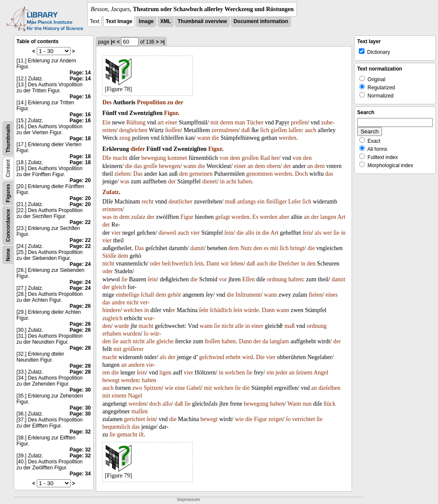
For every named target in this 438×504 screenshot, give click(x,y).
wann (204, 138)
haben (245, 181)
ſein (229, 233)
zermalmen (225, 130)
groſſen (250, 158)
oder (155, 264)
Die (260, 357)
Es (255, 217)
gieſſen (279, 130)
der (179, 102)
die (215, 138)
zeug (125, 138)
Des (107, 102)
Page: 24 (80, 264)
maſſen (139, 411)
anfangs (246, 202)
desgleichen (133, 130)
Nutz (246, 248)
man (240, 122)
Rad (265, 158)
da (265, 341)
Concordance (8, 225)
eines (332, 295)
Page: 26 (80, 306)
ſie (336, 233)
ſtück (329, 404)
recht (148, 202)
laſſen (295, 130)
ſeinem (304, 373)
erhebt (233, 357)
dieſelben (330, 388)
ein (261, 202)
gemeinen (201, 174)
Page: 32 (80, 432)
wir (225, 264)
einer (172, 122)
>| (163, 42)
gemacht (127, 435)
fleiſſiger (276, 202)
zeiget (276, 419)
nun (307, 404)
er (173, 310)
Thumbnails (8, 138)
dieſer (138, 149)
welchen (235, 373)
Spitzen (153, 388)
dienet (210, 181)
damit (197, 248)
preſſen (299, 122)
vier (116, 233)
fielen (316, 295)
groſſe (150, 166)
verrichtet (304, 419)
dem (235, 158)
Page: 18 (80, 139)
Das (138, 174)
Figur (171, 113)
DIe (107, 158)
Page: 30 (80, 390)
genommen (259, 174)
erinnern (112, 209)
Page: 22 (80, 222)
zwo (137, 388)
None (8, 255)
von (224, 158)
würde (251, 310)
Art (342, 217)
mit (215, 122)
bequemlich (116, 427)
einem (119, 396)
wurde (122, 326)
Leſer (295, 202)
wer (327, 233)
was (125, 181)
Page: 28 (80, 348)
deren (226, 122)
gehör (175, 295)
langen (328, 217)
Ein (106, 122)
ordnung (277, 279)
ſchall (147, 295)
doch (155, 404)
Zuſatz (111, 192)
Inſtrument (248, 295)
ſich (265, 130)
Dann (213, 264)
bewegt (111, 380)
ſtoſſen (173, 130)
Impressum (188, 500)
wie (169, 388)
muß (230, 202)
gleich (119, 287)
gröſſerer (133, 349)
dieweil (167, 233)
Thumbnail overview (202, 21)
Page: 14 (80, 73)
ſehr (204, 310)
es (266, 248)
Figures (8, 193)
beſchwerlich (178, 264)
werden (287, 138)
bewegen (169, 166)
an (250, 166)
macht (120, 158)
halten (296, 279)
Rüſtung (136, 122)
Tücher (255, 122)
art (161, 122)
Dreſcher (289, 264)
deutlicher (181, 202)
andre (118, 302)
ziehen (123, 174)
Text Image (119, 21)
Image (146, 21)
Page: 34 (80, 474)
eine (180, 388)
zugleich (112, 318)
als (318, 233)
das (138, 166)
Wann (294, 404)
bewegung (154, 158)
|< (113, 42)
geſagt (222, 217)
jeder (281, 373)
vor (223, 279)
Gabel (194, 388)
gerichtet (135, 419)
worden (240, 217)
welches (133, 310)
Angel (321, 373)
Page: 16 (80, 97)
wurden (132, 334)
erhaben (112, 334)
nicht (108, 264)
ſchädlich (221, 310)
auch (311, 130)
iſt (141, 435)
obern (273, 166)
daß (246, 130)
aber (284, 217)
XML (166, 21)
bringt (297, 248)
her (275, 158)
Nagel (135, 396)
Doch (301, 174)
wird (248, 357)
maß (290, 326)
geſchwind (212, 357)
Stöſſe (109, 256)
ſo (146, 334)
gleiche (165, 341)
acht (231, 181)
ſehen (237, 264)
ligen (166, 373)
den (308, 158)
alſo (250, 233)
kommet (178, 158)
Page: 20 (80, 180)
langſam (279, 341)
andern (136, 365)
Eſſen (249, 279)
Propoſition (151, 102)
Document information (261, 21)
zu (170, 102)
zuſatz (138, 217)
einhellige (128, 295)
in (222, 181)
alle (240, 326)
